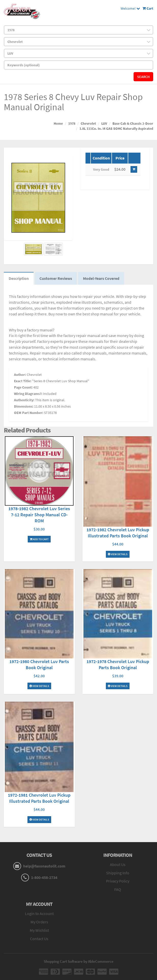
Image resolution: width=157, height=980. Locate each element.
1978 (72, 123)
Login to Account (39, 914)
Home (58, 123)
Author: (20, 375)
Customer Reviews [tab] (57, 279)
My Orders (39, 922)
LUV (104, 123)
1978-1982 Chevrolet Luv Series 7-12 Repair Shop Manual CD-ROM (39, 515)
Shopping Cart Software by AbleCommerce (79, 962)
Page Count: (23, 388)
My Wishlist (39, 931)
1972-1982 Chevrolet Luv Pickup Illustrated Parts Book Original (118, 533)
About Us (118, 865)
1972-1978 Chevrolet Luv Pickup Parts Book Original (118, 665)
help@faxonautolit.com (44, 866)
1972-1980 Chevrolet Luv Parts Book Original (39, 665)
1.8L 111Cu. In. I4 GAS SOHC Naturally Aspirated (116, 128)
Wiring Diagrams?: (28, 394)
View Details (118, 555)
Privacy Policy (118, 882)
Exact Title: (23, 381)
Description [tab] (19, 279)
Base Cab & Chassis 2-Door (133, 123)
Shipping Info (118, 873)
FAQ (118, 890)
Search (143, 77)
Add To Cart (39, 540)
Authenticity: (24, 400)
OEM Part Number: (29, 413)
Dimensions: (24, 407)
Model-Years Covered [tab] (103, 279)
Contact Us (39, 939)
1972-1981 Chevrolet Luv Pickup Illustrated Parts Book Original (39, 799)
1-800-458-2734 (44, 878)
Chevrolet (88, 123)
